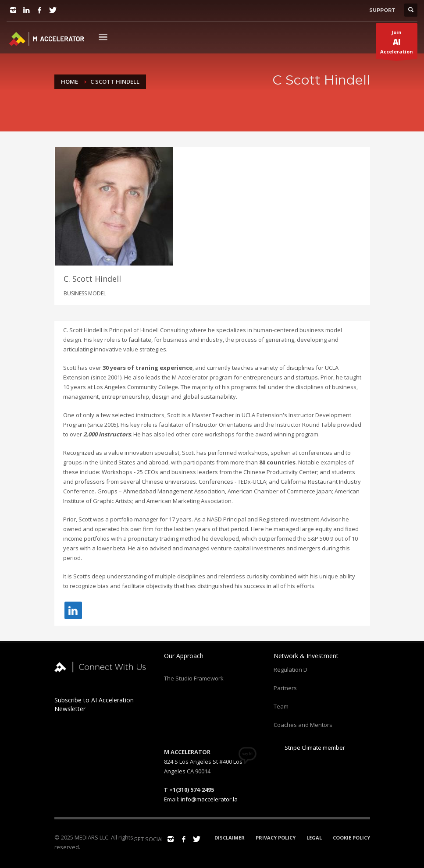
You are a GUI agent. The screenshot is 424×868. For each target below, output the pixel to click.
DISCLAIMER (230, 836)
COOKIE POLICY (351, 836)
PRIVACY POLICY (276, 836)
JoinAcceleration (397, 44)
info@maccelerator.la (209, 798)
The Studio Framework (194, 677)
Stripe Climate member (309, 746)
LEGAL (314, 836)
